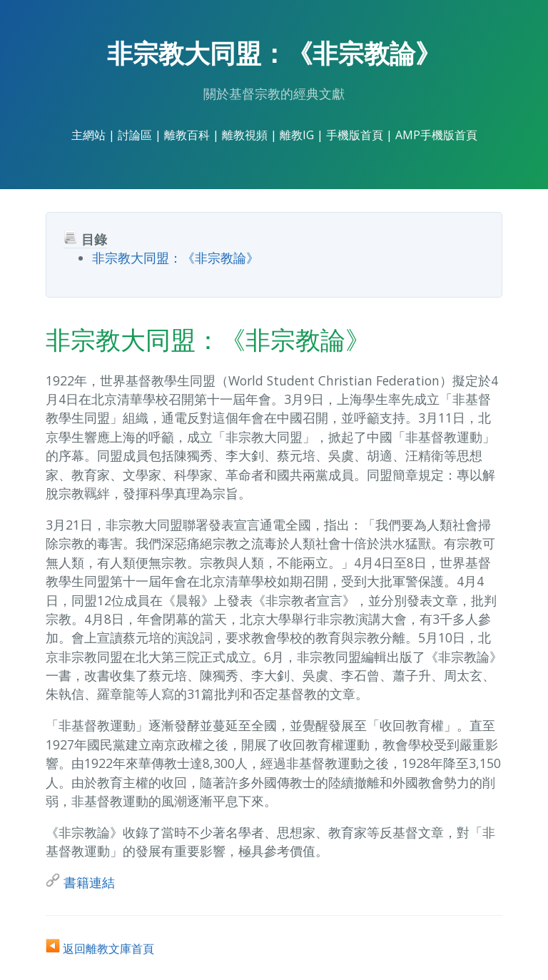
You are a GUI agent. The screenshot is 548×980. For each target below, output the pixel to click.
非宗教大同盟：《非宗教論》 (176, 258)
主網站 (88, 135)
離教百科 (187, 135)
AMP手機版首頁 (436, 135)
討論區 (135, 135)
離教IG (297, 135)
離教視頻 (245, 135)
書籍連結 (80, 882)
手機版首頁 (355, 135)
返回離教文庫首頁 (100, 949)
